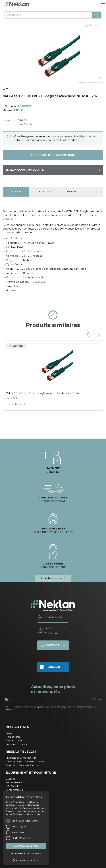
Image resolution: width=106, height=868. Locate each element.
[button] (26, 860)
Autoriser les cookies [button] (26, 846)
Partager (92, 25)
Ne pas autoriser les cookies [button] (26, 854)
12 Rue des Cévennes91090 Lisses (57, 631)
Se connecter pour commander (53, 155)
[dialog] (26, 828)
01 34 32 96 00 (53, 617)
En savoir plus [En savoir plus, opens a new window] (33, 814)
